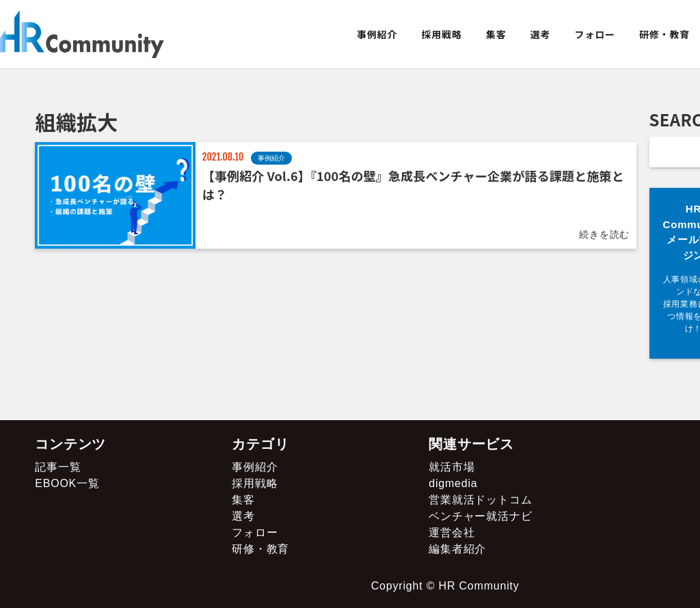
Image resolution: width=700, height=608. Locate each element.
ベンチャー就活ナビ (480, 516)
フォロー (595, 34)
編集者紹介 (457, 549)
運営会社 (452, 533)
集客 (496, 34)
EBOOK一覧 (67, 483)
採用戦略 (441, 34)
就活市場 (452, 467)
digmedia (453, 483)
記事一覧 (58, 467)
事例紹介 (377, 34)
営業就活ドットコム (480, 500)
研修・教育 (664, 34)
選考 (541, 34)
